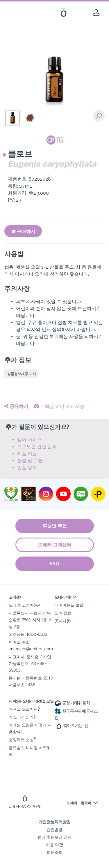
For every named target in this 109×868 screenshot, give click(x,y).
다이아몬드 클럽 (69, 605)
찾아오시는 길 (71, 725)
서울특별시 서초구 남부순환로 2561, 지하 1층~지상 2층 (31, 620)
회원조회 (54, 852)
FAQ (55, 564)
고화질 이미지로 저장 (59, 406)
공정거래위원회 (72, 703)
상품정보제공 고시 (22, 374)
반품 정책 (27, 468)
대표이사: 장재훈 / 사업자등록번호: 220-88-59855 (30, 663)
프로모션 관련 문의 (37, 447)
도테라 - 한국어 (79, 803)
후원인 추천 (55, 526)
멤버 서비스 (29, 440)
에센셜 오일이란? (24, 709)
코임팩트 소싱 (22, 740)
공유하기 (16, 406)
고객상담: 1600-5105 (28, 634)
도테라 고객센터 (55, 545)
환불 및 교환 (30, 461)
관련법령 (54, 829)
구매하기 (23, 231)
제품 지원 (27, 454)
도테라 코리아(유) (24, 605)
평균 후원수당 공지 (54, 837)
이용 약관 (54, 845)
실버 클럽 (63, 613)
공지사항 (63, 621)
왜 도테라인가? (22, 717)
